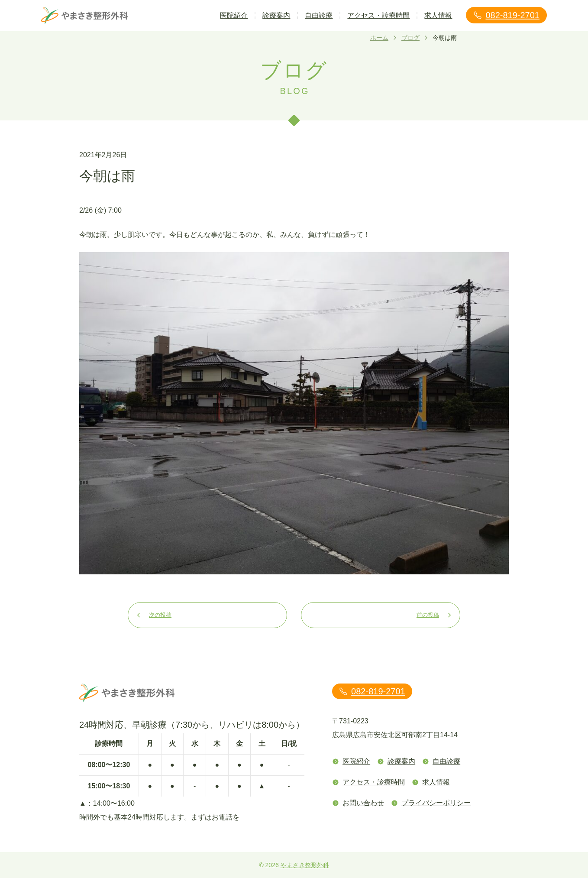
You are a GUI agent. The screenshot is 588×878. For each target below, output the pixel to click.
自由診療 (319, 15)
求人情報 (438, 15)
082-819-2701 (506, 15)
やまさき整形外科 (305, 865)
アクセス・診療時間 (378, 15)
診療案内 (276, 15)
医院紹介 (234, 15)
